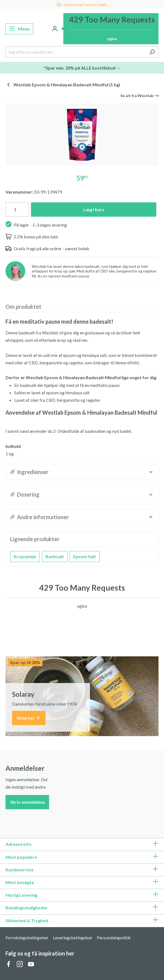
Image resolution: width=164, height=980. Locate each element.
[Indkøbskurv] (111, 29)
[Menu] (19, 29)
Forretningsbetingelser (27, 938)
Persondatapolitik (114, 938)
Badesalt (55, 556)
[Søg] (152, 52)
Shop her (29, 718)
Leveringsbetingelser (73, 938)
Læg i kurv (94, 209)
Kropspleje (25, 556)
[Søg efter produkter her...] (76, 52)
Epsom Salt (85, 556)
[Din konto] (55, 29)
